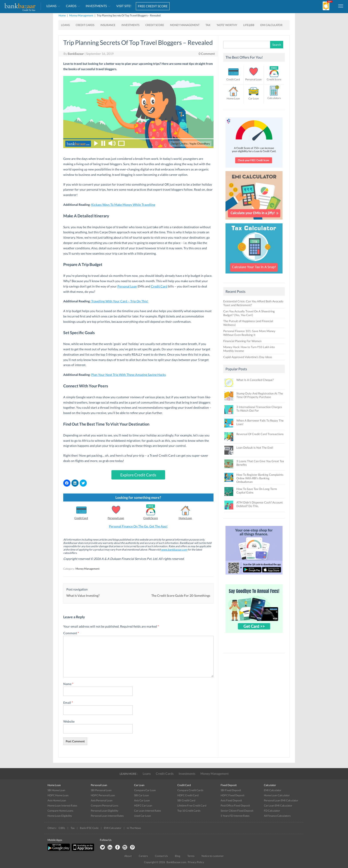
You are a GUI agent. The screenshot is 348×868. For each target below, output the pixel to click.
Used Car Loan (142, 816)
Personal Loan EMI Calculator (281, 800)
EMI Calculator (271, 25)
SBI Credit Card (186, 800)
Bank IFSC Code (89, 828)
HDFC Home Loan (58, 795)
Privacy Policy (196, 862)
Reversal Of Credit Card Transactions (260, 434)
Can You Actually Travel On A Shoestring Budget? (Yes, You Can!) (249, 313)
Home (62, 15)
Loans (51, 6)
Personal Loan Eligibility (105, 811)
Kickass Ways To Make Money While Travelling (123, 205)
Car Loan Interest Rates (147, 811)
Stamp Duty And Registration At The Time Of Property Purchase (260, 395)
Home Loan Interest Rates (62, 806)
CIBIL (62, 828)
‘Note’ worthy (227, 25)
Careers (143, 856)
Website (69, 721)
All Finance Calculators (277, 816)
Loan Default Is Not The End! (255, 448)
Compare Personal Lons (105, 806)
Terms (191, 856)
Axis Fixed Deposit (231, 800)
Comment (71, 633)
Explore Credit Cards (138, 475)
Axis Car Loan (142, 800)
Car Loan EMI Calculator (278, 806)
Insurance (108, 25)
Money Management (81, 15)
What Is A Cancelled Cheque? (255, 380)
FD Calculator (272, 811)
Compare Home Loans (60, 811)
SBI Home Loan (56, 790)
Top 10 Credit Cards (189, 811)
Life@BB (249, 25)
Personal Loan (127, 286)
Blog (178, 856)
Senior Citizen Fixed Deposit (237, 811)
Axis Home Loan (57, 800)
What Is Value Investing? (83, 596)
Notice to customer (213, 856)
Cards (71, 6)
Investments (96, 6)
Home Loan (185, 518)
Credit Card (159, 286)
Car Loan (254, 98)
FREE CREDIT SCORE (153, 6)
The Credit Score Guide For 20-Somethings (181, 596)
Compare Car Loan (145, 790)
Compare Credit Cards (190, 790)
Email (68, 703)
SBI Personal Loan (101, 790)
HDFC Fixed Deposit (232, 795)
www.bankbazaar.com (174, 550)
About (128, 856)
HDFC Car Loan (143, 806)
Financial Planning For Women (242, 341)
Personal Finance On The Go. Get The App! (138, 526)
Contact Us (161, 856)
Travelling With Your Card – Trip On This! (119, 301)
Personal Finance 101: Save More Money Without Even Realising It (249, 333)
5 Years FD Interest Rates (235, 816)
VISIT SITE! (124, 6)
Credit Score (155, 25)
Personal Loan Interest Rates (107, 816)
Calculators (274, 98)
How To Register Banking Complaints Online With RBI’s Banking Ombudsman (260, 478)
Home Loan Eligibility (60, 816)
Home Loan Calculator (277, 795)
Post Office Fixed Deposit (235, 806)
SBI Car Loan (141, 795)
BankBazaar (76, 54)
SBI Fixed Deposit (231, 790)
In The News (134, 828)
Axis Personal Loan (102, 800)
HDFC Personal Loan (103, 795)
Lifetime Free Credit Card (192, 806)
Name (68, 684)
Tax (208, 25)
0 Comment (207, 54)
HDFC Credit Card (188, 795)
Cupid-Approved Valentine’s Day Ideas (248, 357)
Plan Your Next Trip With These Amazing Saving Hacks (129, 375)
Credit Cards (85, 25)
